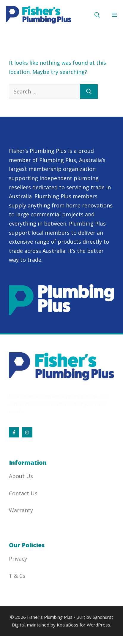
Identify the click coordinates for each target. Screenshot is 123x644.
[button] (97, 15)
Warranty (21, 510)
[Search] (89, 92)
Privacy (18, 559)
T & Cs (17, 576)
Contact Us (23, 493)
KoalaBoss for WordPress (83, 625)
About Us (21, 476)
